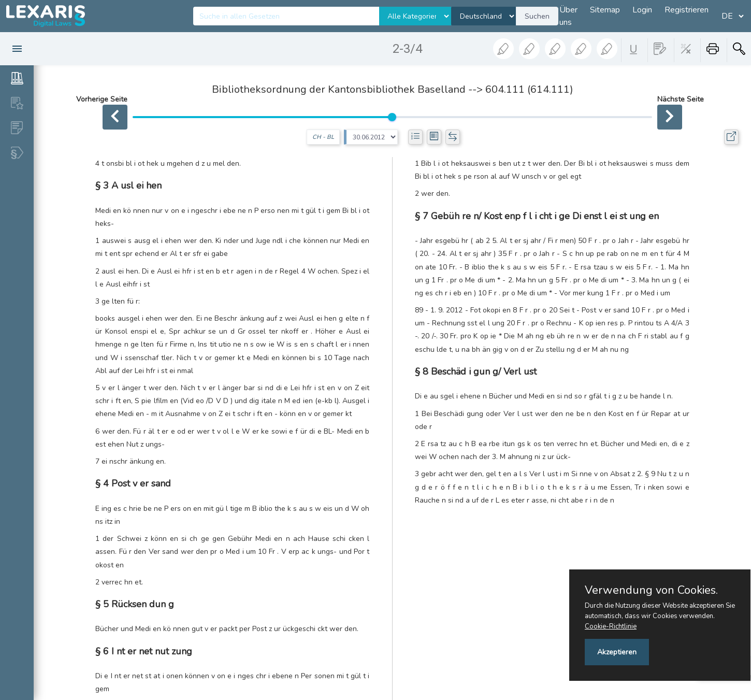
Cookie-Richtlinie (611, 626)
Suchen (537, 16)
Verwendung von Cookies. (651, 590)
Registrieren (687, 10)
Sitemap (605, 10)
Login (642, 10)
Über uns (568, 16)
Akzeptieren (617, 652)
